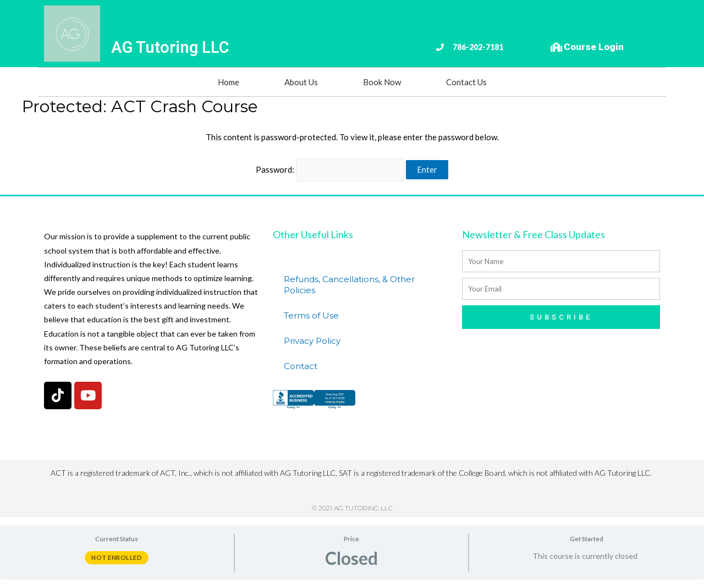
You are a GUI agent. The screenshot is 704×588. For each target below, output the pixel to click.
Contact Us (466, 82)
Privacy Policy (312, 341)
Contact (301, 366)
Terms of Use (311, 315)
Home (229, 82)
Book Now (382, 82)
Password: (330, 169)
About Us (301, 82)
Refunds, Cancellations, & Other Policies (349, 285)
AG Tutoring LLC (170, 47)
